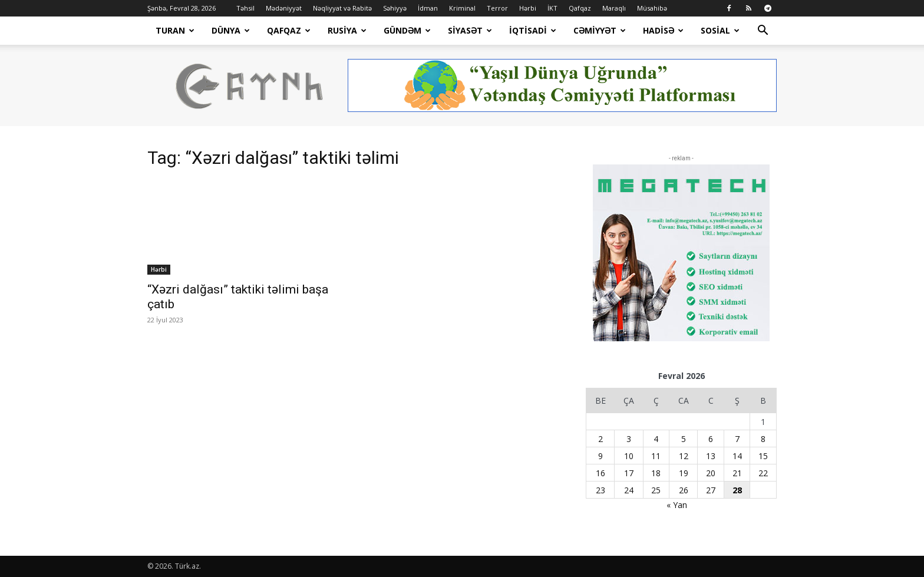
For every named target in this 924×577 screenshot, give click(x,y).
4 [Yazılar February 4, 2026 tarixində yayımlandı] (656, 439)
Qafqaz (580, 8)
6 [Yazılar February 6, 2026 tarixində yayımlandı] (711, 439)
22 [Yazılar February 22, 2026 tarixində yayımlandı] (763, 473)
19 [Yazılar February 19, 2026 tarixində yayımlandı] (684, 473)
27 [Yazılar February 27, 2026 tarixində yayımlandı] (711, 490)
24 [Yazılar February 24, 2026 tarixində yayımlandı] (629, 490)
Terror (497, 8)
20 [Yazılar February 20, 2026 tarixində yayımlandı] (711, 473)
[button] (763, 32)
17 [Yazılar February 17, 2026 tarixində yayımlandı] (629, 473)
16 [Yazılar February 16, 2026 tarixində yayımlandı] (600, 473)
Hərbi (528, 8)
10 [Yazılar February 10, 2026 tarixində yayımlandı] (629, 456)
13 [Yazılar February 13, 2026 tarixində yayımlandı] (711, 456)
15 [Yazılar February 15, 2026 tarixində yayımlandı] (763, 456)
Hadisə (663, 30)
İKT (552, 8)
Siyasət (470, 30)
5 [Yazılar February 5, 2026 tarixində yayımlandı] (684, 439)
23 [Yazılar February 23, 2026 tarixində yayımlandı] (600, 490)
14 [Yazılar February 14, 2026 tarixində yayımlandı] (737, 456)
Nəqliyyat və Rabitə (342, 8)
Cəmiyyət (600, 30)
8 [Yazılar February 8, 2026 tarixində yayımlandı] (763, 439)
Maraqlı (614, 8)
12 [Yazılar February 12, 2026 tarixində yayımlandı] (684, 456)
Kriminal (462, 8)
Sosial (720, 30)
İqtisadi (533, 30)
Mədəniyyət (284, 8)
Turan (175, 30)
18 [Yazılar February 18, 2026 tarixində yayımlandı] (656, 473)
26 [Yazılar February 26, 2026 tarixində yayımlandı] (684, 490)
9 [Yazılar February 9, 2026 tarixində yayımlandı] (600, 456)
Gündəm (407, 30)
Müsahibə (652, 8)
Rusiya (347, 30)
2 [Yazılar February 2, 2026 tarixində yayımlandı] (600, 439)
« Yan (677, 505)
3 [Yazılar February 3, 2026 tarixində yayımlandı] (629, 439)
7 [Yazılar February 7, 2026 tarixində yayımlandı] (737, 439)
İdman (428, 8)
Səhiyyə (395, 8)
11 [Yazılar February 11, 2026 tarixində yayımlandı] (656, 456)
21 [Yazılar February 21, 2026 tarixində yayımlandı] (737, 473)
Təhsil (245, 8)
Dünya (231, 30)
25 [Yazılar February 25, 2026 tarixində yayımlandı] (656, 490)
